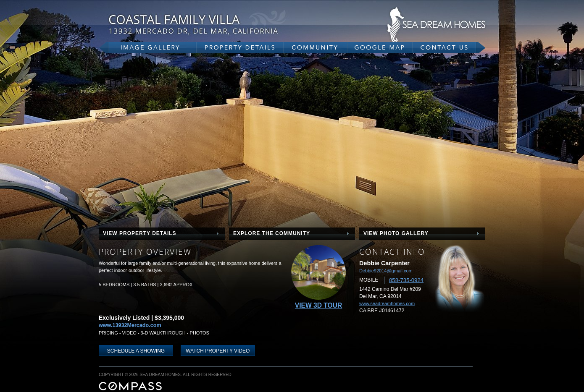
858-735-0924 (406, 280)
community (316, 48)
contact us (449, 48)
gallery (148, 48)
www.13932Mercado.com (130, 325)
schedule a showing (136, 351)
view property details (140, 233)
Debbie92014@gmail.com (386, 271)
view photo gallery (396, 233)
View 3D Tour (318, 305)
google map (380, 48)
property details (240, 48)
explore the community (272, 233)
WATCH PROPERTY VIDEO (218, 351)
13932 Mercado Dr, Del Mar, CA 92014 (212, 24)
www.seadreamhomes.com (387, 303)
